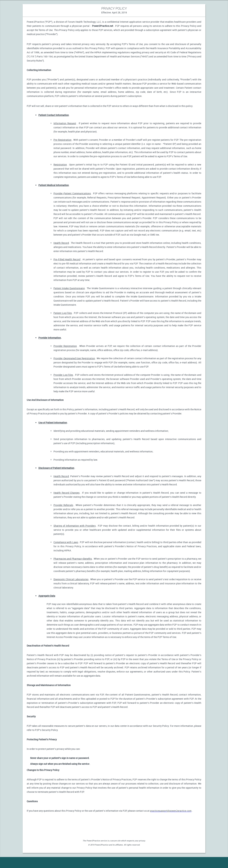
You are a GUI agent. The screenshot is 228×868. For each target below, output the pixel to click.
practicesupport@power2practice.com (171, 811)
